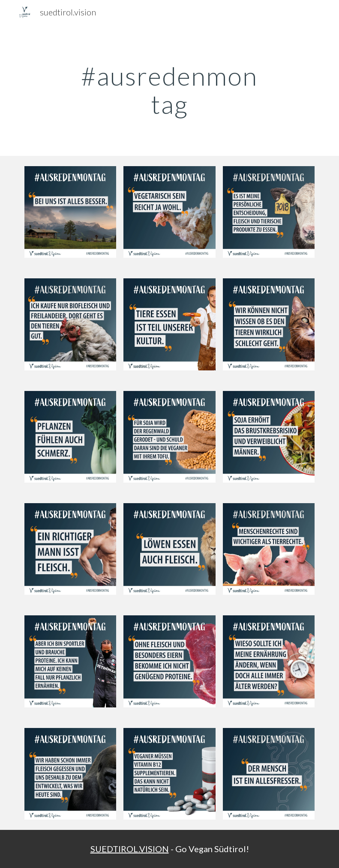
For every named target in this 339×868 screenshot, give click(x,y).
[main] (170, 90)
